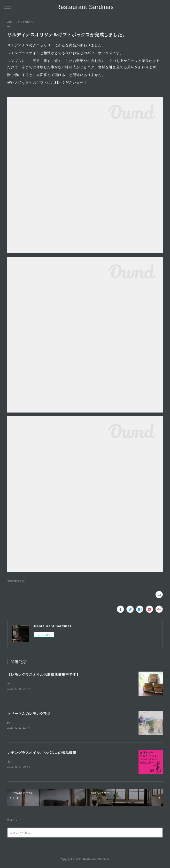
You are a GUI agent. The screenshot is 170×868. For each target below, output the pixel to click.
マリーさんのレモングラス (29, 714)
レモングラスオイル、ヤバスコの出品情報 (42, 753)
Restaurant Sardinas (85, 7)
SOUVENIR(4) (16, 581)
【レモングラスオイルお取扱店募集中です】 (44, 674)
